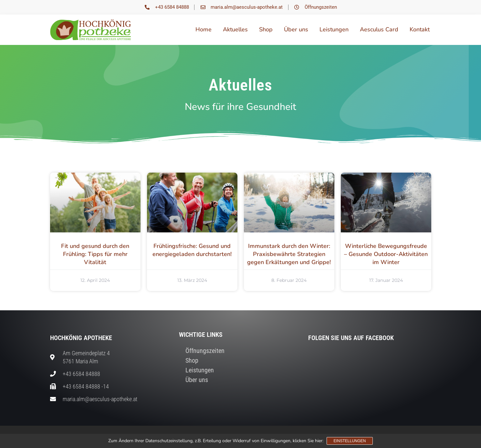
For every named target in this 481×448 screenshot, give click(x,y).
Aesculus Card (379, 29)
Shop (266, 29)
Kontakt (420, 29)
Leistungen (334, 29)
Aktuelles (235, 29)
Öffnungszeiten (205, 351)
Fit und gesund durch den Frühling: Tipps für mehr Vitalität (95, 254)
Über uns (296, 29)
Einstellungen (350, 441)
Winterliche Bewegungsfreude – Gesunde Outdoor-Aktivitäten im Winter (386, 254)
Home (204, 29)
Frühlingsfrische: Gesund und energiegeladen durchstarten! (192, 250)
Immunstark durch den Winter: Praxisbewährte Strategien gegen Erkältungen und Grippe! (289, 254)
